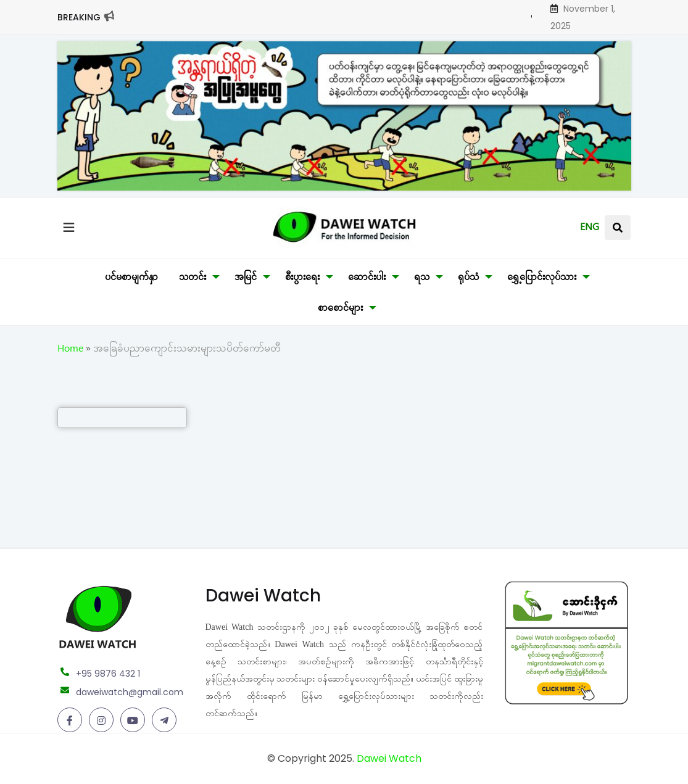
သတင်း (193, 279)
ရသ (422, 279)
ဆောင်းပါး (367, 279)
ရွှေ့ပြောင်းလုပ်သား (542, 279)
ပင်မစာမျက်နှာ (131, 279)
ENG (590, 229)
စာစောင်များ (340, 310)
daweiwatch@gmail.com (130, 692)
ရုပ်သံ (468, 279)
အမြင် (246, 279)
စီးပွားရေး (302, 279)
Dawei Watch (389, 758)
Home (70, 350)
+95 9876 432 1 (108, 674)
